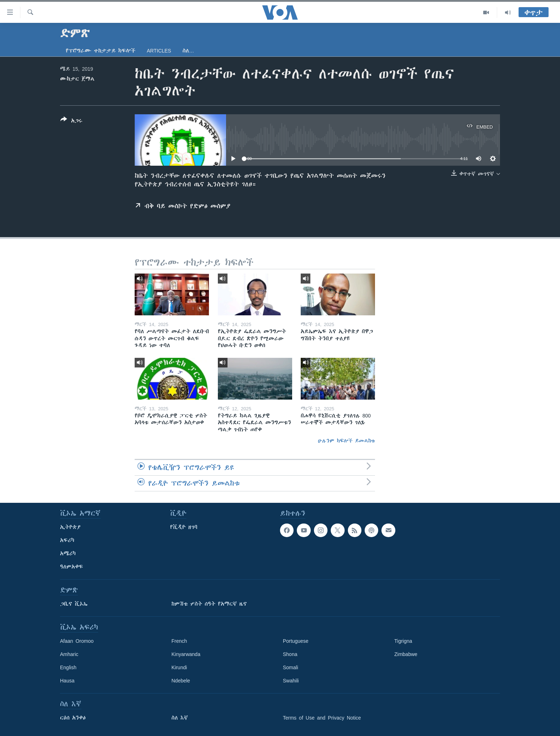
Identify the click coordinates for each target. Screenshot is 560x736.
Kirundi (179, 667)
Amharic (69, 654)
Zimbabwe (406, 654)
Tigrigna (403, 641)
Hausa (67, 681)
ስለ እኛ (180, 718)
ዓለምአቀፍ (72, 567)
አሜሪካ (68, 554)
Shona (290, 654)
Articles (159, 51)
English (68, 667)
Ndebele (181, 681)
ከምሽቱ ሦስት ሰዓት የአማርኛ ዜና (209, 604)
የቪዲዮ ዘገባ (184, 527)
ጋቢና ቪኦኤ (74, 604)
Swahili (291, 681)
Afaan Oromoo (77, 641)
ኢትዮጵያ (70, 527)
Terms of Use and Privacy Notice (322, 718)
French (179, 641)
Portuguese (296, 641)
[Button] (71, 121)
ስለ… (188, 51)
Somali (291, 667)
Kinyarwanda (186, 654)
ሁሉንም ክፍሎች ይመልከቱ (346, 441)
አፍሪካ (67, 540)
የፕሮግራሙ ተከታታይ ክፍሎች (101, 51)
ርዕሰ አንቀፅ (73, 718)
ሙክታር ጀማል (77, 79)
